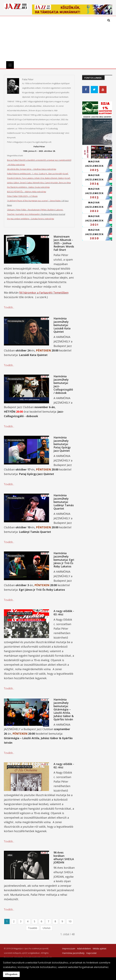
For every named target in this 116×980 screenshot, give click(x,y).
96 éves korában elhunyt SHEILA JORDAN (64, 857)
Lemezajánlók (14, 239)
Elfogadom (11, 974)
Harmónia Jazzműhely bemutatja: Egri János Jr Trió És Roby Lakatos (64, 560)
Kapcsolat (91, 953)
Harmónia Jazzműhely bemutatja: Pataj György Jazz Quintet (62, 444)
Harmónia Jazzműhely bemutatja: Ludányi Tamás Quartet (64, 502)
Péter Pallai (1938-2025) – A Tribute (22, 196)
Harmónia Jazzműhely (73, 953)
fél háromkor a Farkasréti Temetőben (44, 293)
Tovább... (9, 307)
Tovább (33, 928)
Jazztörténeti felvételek (20, 614)
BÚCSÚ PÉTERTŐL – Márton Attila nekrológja (27, 192)
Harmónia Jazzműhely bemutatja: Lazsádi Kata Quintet (62, 325)
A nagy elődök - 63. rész (64, 613)
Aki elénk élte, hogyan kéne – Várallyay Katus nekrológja (32, 169)
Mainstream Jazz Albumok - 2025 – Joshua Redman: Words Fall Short (64, 243)
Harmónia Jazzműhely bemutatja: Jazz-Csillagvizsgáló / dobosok (63, 385)
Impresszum (69, 948)
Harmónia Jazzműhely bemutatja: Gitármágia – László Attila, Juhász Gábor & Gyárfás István (64, 709)
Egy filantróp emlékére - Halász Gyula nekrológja (28, 187)
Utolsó (46, 928)
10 (70, 921)
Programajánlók (16, 321)
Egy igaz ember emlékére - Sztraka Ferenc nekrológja (31, 219)
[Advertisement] (43, 39)
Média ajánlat (100, 948)
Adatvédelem (84, 948)
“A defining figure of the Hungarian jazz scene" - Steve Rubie (34, 201)
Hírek (10, 855)
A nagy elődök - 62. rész (64, 766)
